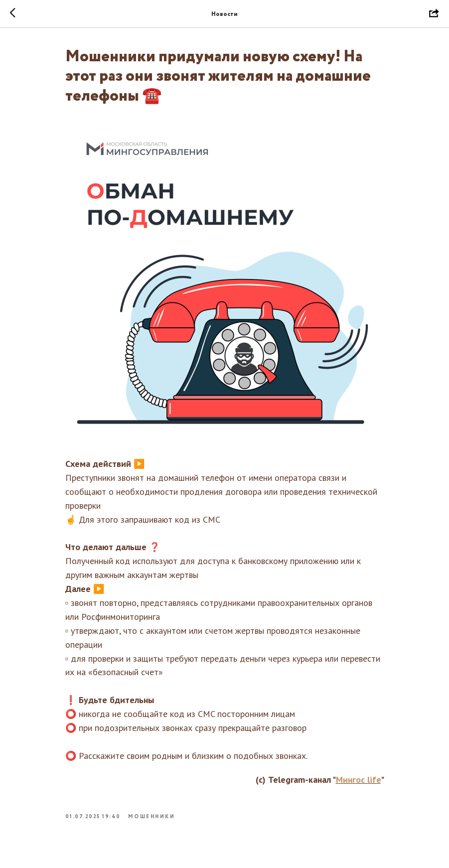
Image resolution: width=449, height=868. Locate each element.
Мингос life (358, 780)
